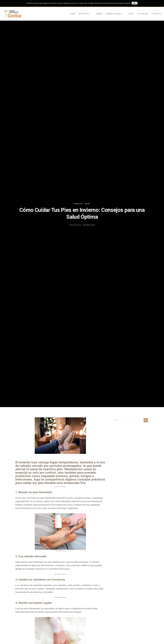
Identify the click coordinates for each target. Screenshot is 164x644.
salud (88, 204)
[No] (161, 3)
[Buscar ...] (130, 420)
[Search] (146, 420)
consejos (78, 204)
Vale (135, 3)
